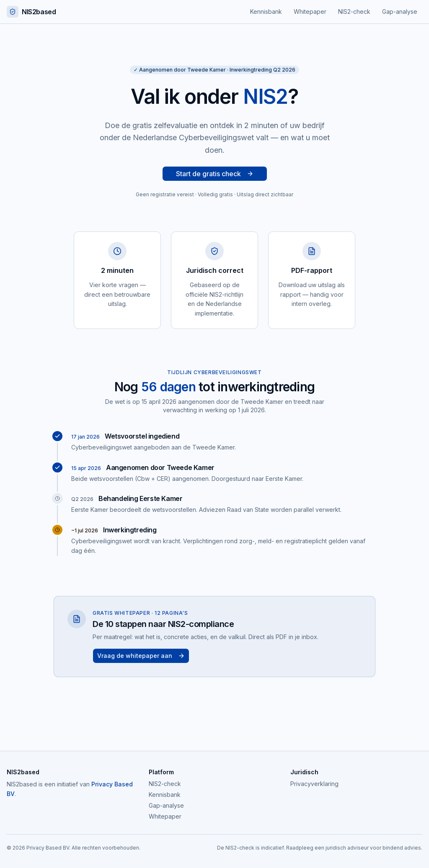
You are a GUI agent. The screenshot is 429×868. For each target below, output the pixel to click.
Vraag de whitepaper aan (141, 656)
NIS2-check (354, 12)
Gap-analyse (400, 12)
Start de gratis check (215, 174)
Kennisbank (266, 12)
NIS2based (31, 12)
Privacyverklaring (314, 784)
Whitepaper (310, 12)
